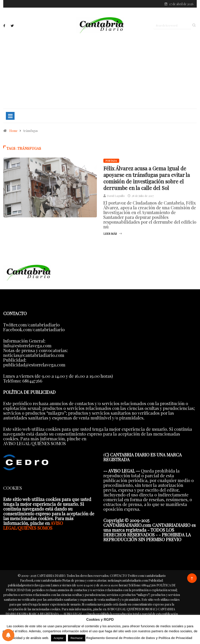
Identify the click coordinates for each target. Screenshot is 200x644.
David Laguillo (116, 196)
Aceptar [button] (59, 638)
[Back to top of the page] (192, 579)
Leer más (113, 234)
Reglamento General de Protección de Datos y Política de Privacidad (139, 638)
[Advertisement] (100, 71)
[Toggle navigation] (10, 116)
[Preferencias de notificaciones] (8, 635)
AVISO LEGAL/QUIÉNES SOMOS (33, 526)
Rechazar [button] (77, 638)
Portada (111, 161)
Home (13, 131)
